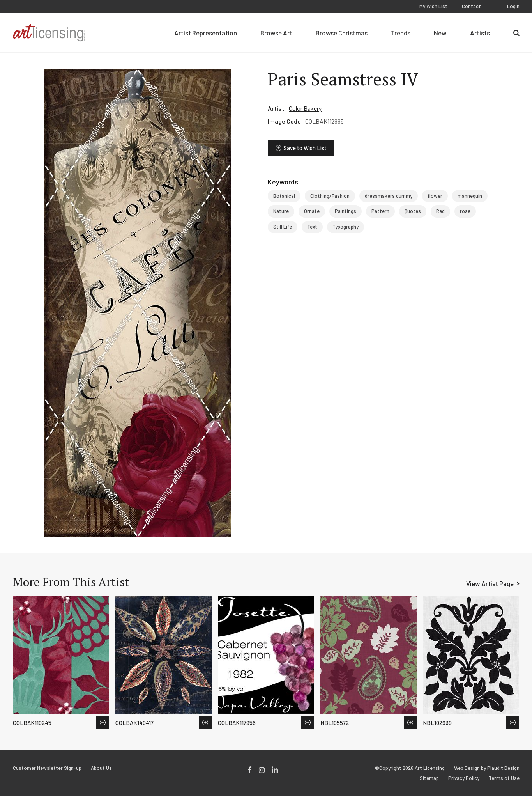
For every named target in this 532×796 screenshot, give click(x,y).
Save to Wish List (305, 148)
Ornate (312, 211)
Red (440, 211)
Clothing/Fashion (330, 196)
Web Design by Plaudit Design (487, 768)
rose (465, 211)
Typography (346, 227)
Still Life (283, 227)
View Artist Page (490, 583)
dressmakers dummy (389, 196)
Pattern (380, 211)
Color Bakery (305, 108)
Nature (281, 211)
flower (435, 196)
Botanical (284, 196)
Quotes (413, 211)
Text (312, 227)
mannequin (470, 196)
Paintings (346, 211)
